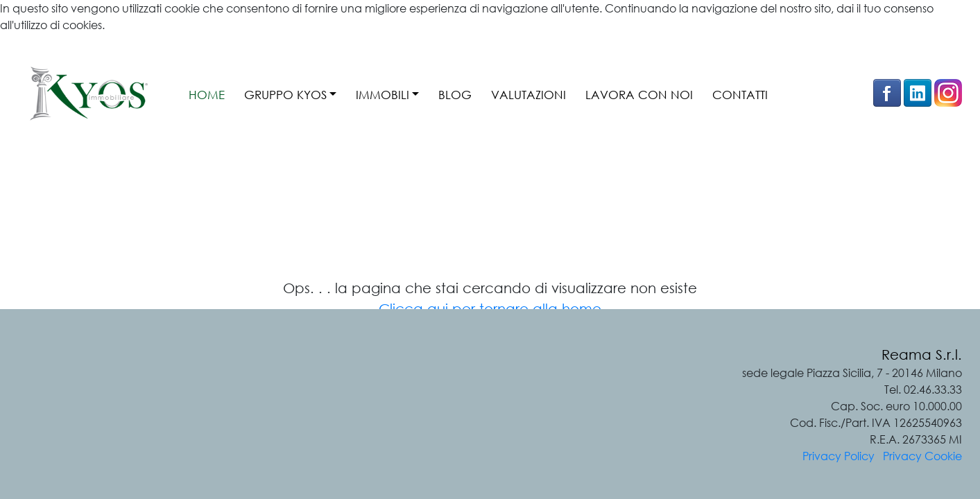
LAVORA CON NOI (639, 95)
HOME (207, 95)
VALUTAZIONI (528, 95)
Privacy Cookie (922, 456)
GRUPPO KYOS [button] (285, 95)
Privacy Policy (839, 456)
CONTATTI (740, 95)
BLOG (455, 95)
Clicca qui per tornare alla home (490, 308)
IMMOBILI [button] (382, 95)
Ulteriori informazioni (52, 42)
